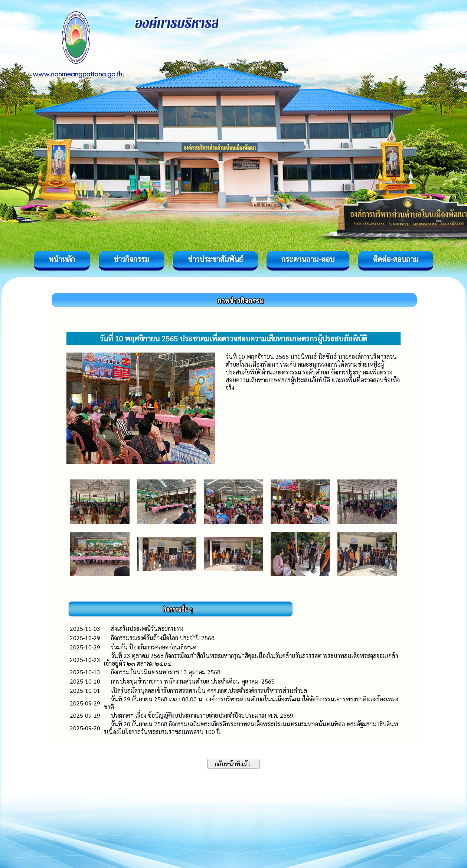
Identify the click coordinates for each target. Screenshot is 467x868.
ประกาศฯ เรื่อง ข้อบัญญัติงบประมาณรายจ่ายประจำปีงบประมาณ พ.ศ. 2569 (202, 715)
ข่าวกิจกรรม (131, 259)
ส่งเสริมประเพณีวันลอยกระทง (147, 628)
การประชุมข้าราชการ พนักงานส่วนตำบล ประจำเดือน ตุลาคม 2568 (193, 681)
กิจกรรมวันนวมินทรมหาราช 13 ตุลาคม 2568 (166, 672)
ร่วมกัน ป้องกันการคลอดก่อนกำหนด (154, 647)
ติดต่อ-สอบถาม (396, 259)
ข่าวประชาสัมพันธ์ (215, 259)
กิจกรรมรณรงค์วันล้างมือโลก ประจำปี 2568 (163, 638)
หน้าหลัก (62, 259)
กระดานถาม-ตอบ (308, 259)
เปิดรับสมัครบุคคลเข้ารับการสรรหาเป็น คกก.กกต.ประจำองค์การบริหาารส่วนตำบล (209, 690)
